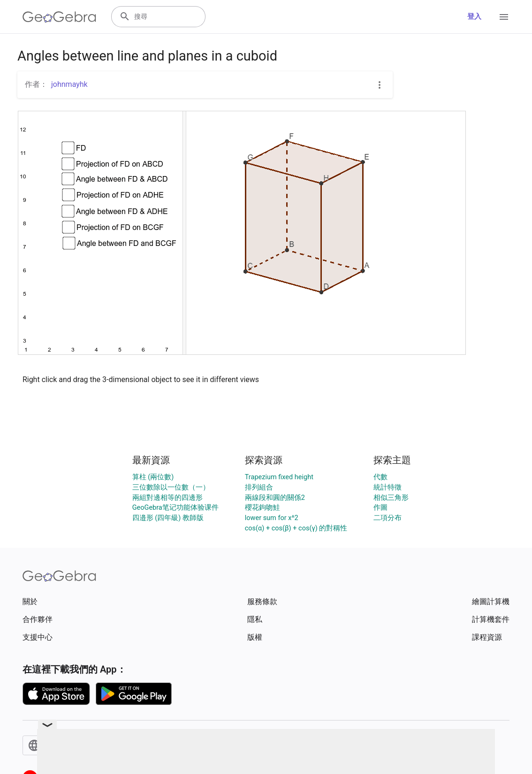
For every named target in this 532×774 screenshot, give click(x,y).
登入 (474, 17)
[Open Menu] (504, 17)
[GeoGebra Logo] (59, 17)
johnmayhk (69, 84)
